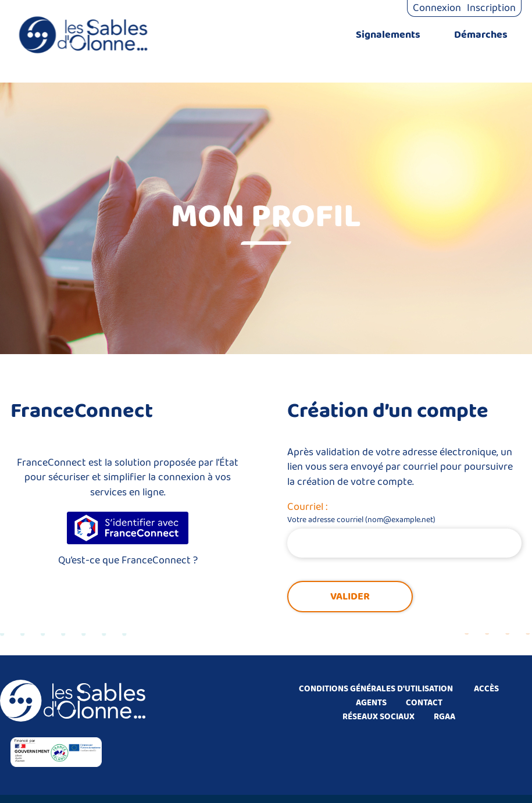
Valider (350, 597)
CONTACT (424, 703)
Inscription (491, 8)
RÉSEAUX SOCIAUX (379, 717)
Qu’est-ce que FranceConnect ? (128, 561)
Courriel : (307, 507)
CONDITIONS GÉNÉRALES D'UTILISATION (376, 689)
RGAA (444, 717)
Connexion (437, 8)
